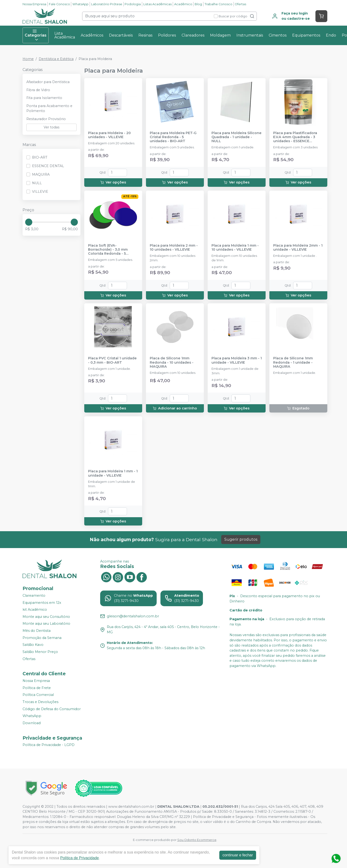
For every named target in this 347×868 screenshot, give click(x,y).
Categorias (36, 35)
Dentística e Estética (56, 59)
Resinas (145, 35)
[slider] (29, 222)
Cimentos (278, 35)
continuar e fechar (238, 855)
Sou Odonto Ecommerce (197, 840)
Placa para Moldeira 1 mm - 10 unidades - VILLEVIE (235, 248)
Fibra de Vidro (38, 90)
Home (28, 59)
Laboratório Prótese (107, 4)
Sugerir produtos (241, 539)
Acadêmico (183, 4)
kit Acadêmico (35, 610)
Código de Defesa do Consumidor (52, 709)
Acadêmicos (92, 35)
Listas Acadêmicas (157, 4)
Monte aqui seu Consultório (46, 617)
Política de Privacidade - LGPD (49, 745)
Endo (331, 35)
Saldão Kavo (33, 645)
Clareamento (34, 596)
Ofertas (240, 4)
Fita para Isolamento (44, 98)
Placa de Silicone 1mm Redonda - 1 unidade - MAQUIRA (293, 362)
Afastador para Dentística (48, 82)
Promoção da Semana (42, 638)
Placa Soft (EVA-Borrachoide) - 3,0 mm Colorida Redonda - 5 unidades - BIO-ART (108, 250)
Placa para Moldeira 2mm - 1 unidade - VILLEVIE (298, 248)
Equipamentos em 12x (42, 603)
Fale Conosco (59, 4)
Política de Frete (37, 688)
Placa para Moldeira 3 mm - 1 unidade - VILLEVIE (237, 360)
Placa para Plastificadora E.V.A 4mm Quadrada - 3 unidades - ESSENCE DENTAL (295, 137)
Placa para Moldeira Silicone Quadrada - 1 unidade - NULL (237, 137)
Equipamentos (306, 35)
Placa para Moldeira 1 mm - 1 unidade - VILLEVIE (113, 473)
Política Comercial (38, 695)
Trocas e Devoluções (40, 702)
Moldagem (220, 35)
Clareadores (193, 35)
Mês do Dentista (37, 631)
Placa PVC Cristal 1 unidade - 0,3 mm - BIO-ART (112, 360)
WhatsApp (80, 4)
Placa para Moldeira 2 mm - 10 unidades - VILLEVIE (174, 248)
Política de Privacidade (80, 858)
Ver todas (52, 127)
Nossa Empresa (34, 4)
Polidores (167, 35)
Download (32, 723)
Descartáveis (121, 35)
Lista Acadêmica (65, 35)
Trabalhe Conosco (218, 4)
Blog (198, 4)
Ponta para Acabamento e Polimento (49, 108)
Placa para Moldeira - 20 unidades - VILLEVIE (109, 135)
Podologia (133, 4)
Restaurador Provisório (46, 119)
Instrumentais (250, 35)
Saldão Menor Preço (40, 652)
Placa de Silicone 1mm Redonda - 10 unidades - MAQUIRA (172, 362)
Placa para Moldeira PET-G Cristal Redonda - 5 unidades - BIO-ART (173, 137)
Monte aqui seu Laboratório (46, 624)
